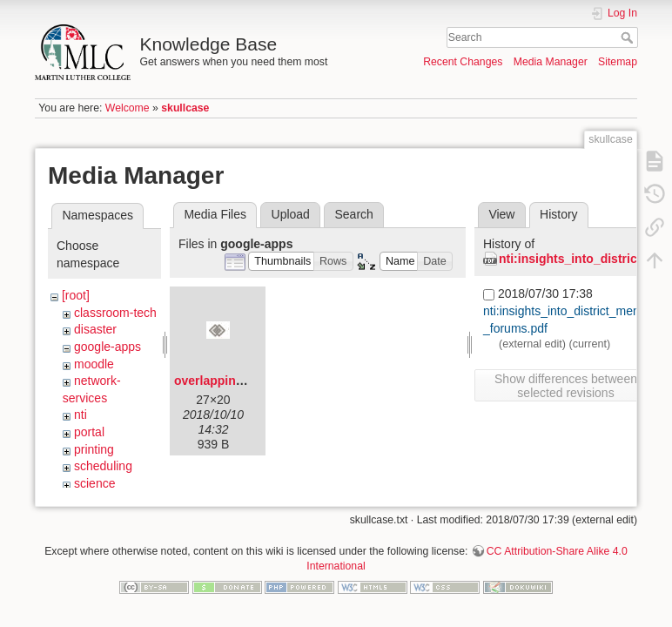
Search (629, 37)
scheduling (103, 466)
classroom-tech (115, 313)
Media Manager (551, 62)
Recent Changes (463, 62)
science (94, 483)
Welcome (128, 108)
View (501, 214)
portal (89, 432)
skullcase (185, 108)
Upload (291, 214)
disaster (95, 329)
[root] (76, 295)
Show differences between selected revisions (566, 386)
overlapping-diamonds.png (252, 381)
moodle (94, 364)
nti (81, 415)
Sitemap (618, 62)
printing (94, 449)
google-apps (108, 347)
